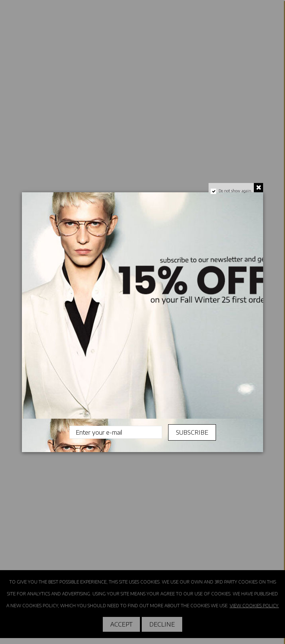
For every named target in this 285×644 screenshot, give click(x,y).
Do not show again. (235, 191)
